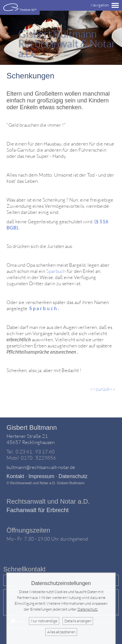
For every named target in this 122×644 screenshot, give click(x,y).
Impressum (41, 476)
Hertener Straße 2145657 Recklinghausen (31, 439)
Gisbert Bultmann (32, 427)
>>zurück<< (103, 389)
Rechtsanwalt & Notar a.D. (67, 43)
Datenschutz (73, 476)
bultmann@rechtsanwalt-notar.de (41, 467)
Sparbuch (56, 271)
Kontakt (15, 476)
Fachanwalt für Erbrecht (38, 510)
